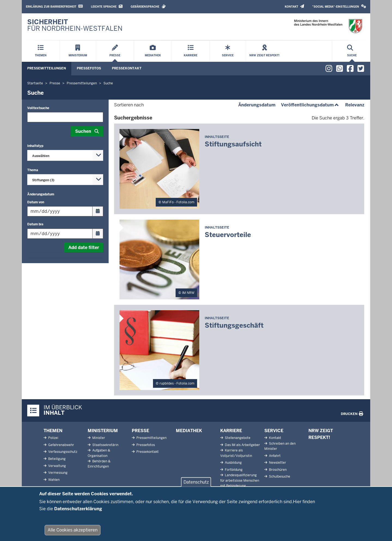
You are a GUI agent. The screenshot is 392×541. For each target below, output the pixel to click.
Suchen (83, 131)
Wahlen (53, 480)
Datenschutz (196, 485)
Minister (98, 438)
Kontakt (294, 6)
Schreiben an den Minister (280, 446)
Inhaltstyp (35, 146)
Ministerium (103, 431)
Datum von (36, 202)
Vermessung (57, 473)
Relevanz (355, 105)
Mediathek (189, 431)
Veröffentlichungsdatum (310, 105)
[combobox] (65, 155)
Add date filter (84, 248)
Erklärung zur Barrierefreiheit (54, 6)
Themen (53, 431)
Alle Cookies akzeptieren (73, 533)
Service (274, 431)
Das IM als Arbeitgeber (242, 445)
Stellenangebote (237, 438)
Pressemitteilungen (47, 68)
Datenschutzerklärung (78, 511)
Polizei (53, 438)
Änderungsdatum (41, 194)
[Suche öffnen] (352, 51)
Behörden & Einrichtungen (99, 464)
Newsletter (277, 463)
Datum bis (35, 224)
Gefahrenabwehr (61, 445)
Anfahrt (274, 456)
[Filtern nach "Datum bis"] (65, 234)
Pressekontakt (127, 68)
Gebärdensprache (148, 6)
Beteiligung (56, 459)
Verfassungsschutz (62, 452)
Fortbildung (233, 470)
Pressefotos (89, 68)
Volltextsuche (38, 108)
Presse (140, 431)
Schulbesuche (279, 477)
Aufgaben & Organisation (99, 453)
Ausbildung (233, 463)
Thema (33, 170)
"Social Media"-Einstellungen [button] (339, 6)
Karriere (231, 431)
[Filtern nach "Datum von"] (65, 211)
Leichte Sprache (107, 6)
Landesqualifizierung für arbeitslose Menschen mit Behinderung (240, 480)
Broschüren (277, 470)
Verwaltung (57, 466)
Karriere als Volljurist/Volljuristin (236, 453)
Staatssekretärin (105, 445)
